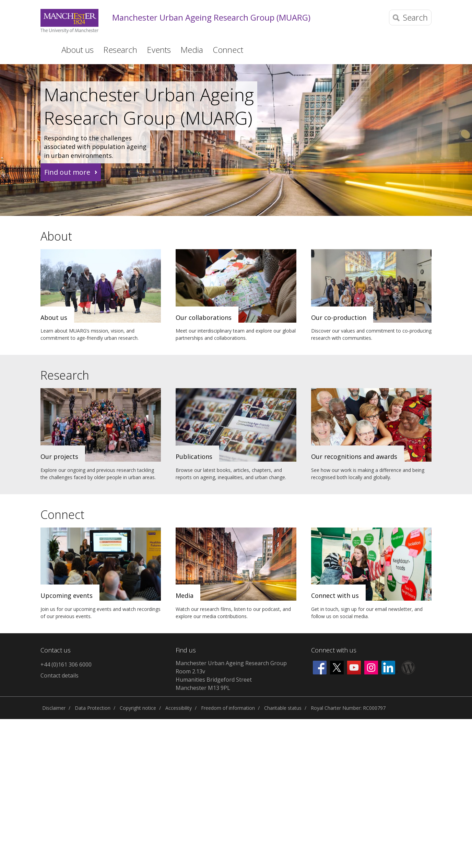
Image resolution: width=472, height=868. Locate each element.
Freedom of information (228, 708)
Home (45, 49)
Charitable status (283, 708)
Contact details (60, 675)
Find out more (67, 172)
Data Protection (93, 708)
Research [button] (120, 50)
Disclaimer (54, 708)
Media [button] (192, 50)
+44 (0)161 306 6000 (66, 664)
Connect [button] (228, 50)
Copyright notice (138, 708)
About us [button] (78, 50)
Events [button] (159, 50)
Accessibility (179, 708)
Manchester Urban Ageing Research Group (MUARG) (211, 18)
